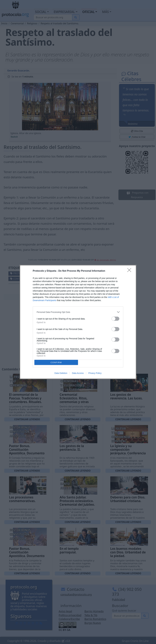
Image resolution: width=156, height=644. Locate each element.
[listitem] (78, 312)
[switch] (115, 319)
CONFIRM (56, 362)
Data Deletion (61, 373)
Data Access (78, 373)
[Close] (130, 271)
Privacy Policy (95, 373)
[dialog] (78, 322)
